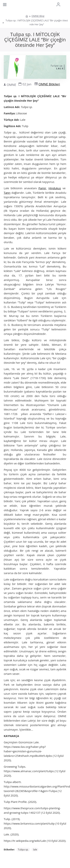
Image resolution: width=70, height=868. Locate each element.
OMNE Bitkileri (49, 84)
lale (35, 849)
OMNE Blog (38, 16)
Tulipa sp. (23, 849)
